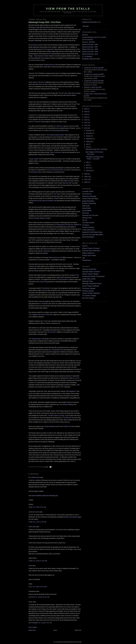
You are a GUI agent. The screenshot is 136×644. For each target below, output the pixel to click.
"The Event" (37, 122)
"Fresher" (66, 426)
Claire (30, 566)
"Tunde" (46, 321)
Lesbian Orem (88, 94)
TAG (84, 258)
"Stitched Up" (33, 266)
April (88, 165)
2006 (86, 182)
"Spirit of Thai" (59, 387)
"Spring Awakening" (50, 426)
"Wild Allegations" (71, 391)
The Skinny (86, 225)
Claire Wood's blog (42, 282)
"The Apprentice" (49, 49)
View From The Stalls (68, 9)
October (89, 136)
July (87, 144)
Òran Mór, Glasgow (88, 298)
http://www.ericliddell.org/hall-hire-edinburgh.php (43, 496)
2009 (86, 174)
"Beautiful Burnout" (49, 65)
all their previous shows (38, 60)
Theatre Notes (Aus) (88, 230)
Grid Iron (85, 246)
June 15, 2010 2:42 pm (37, 522)
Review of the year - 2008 (90, 49)
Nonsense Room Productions (91, 251)
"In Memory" (59, 126)
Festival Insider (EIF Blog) (90, 199)
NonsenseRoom (33, 45)
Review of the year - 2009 (90, 52)
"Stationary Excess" (54, 257)
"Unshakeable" (56, 350)
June (88, 147)
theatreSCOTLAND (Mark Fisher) (92, 232)
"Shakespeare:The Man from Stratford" (68, 225)
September (89, 139)
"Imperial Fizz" (33, 115)
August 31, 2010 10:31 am (39, 597)
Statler (31, 602)
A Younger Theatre (88, 191)
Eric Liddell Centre (34, 477)
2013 (86, 120)
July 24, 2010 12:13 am (38, 587)
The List (85, 220)
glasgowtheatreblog (88, 201)
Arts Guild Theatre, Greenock (91, 272)
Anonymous (88, 68)
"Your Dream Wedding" (66, 404)
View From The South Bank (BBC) (93, 235)
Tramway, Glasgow (88, 291)
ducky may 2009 (99, 68)
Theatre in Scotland (88, 227)
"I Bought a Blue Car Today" (56, 415)
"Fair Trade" (58, 194)
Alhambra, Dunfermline (89, 269)
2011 (86, 125)
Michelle (87, 87)
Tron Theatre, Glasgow (89, 296)
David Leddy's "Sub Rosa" (37, 82)
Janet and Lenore (34, 512)
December (89, 130)
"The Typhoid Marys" (35, 339)
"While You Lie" (73, 378)
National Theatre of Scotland (91, 248)
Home (55, 630)
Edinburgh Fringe (34, 27)
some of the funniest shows (55, 170)
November (89, 133)
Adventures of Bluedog (89, 196)
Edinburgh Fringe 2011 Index (91, 59)
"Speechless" (47, 251)
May (87, 162)
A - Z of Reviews (87, 56)
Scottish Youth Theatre (89, 255)
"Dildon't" (73, 461)
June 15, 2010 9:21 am (37, 507)
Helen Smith (86, 206)
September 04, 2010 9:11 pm (40, 623)
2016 (86, 112)
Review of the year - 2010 (90, 54)
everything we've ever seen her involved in (41, 201)
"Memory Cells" (67, 183)
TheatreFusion (87, 260)
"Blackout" (32, 73)
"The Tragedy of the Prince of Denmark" (41, 315)
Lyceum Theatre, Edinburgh (91, 286)
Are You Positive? (88, 40)
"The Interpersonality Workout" (55, 135)
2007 (86, 179)
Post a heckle (33, 627)
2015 (86, 114)
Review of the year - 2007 (90, 47)
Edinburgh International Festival (92, 284)
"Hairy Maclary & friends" (41, 56)
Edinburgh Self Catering (70, 517)
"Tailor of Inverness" (56, 152)
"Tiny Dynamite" (63, 279)
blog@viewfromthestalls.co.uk (91, 22)
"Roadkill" (56, 198)
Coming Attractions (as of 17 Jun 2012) (94, 37)
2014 (86, 117)
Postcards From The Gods (90, 215)
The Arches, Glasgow (89, 288)
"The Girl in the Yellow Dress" (67, 93)
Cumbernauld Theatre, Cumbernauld (93, 276)
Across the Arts (87, 194)
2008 (86, 177)
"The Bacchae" (67, 418)
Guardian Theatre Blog (89, 203)
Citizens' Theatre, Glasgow (90, 274)
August (88, 141)
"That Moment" (46, 288)
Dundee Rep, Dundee (89, 279)
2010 (86, 128)
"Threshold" (45, 304)
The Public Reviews (88, 223)
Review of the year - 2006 (90, 44)
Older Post (78, 630)
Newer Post (32, 630)
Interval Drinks (87, 208)
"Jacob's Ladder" (34, 159)
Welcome (85, 35)
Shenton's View (87, 218)
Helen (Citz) (32, 527)
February (89, 171)
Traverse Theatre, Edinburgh (91, 293)
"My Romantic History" (35, 172)
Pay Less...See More (89, 42)
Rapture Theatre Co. (88, 253)
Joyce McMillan (87, 211)
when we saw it (43, 84)
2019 (86, 109)
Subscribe (86, 26)
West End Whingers (88, 237)
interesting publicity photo (60, 130)
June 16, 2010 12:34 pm (38, 561)
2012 (86, 123)
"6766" (33, 240)
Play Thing (85, 213)
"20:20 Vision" (52, 332)
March (88, 168)
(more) (90, 72)
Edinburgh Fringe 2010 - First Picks (45, 22)
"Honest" (74, 104)
